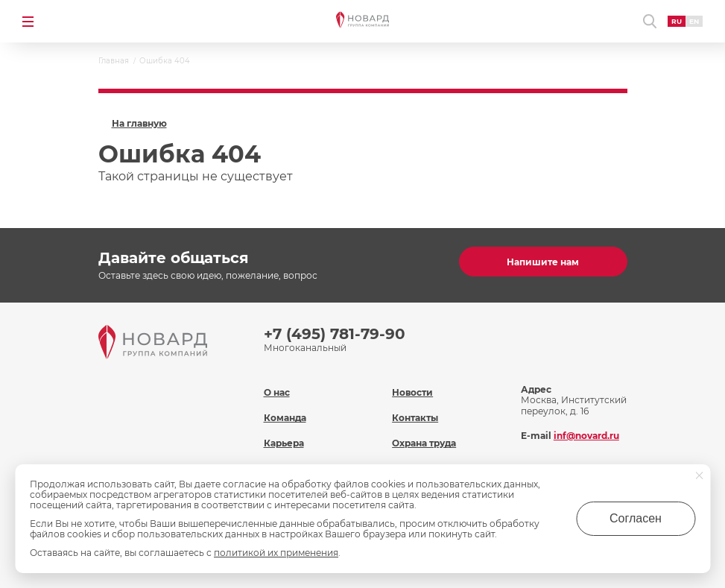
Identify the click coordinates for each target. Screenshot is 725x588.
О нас (277, 392)
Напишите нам (543, 262)
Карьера (284, 443)
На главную (139, 124)
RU (677, 21)
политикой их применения (276, 553)
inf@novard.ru (586, 436)
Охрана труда (424, 443)
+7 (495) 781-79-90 (335, 334)
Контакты (415, 418)
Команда (285, 418)
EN (694, 21)
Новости (412, 392)
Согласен (636, 518)
